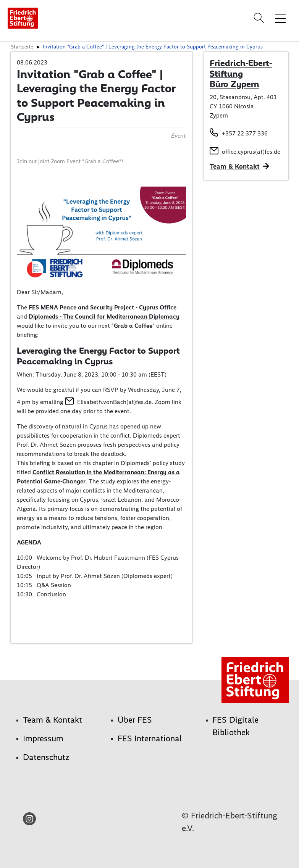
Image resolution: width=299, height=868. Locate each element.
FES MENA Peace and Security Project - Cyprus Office (103, 307)
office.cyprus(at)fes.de (251, 152)
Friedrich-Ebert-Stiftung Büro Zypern (241, 73)
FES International (150, 738)
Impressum (43, 738)
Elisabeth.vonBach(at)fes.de (114, 402)
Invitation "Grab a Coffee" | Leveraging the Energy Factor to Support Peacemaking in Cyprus (153, 47)
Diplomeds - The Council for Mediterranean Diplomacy (104, 316)
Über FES (135, 720)
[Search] (260, 18)
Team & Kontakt (235, 166)
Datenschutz (46, 757)
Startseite (22, 47)
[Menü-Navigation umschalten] (280, 18)
